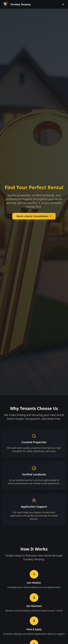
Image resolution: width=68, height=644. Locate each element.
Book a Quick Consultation (34, 216)
